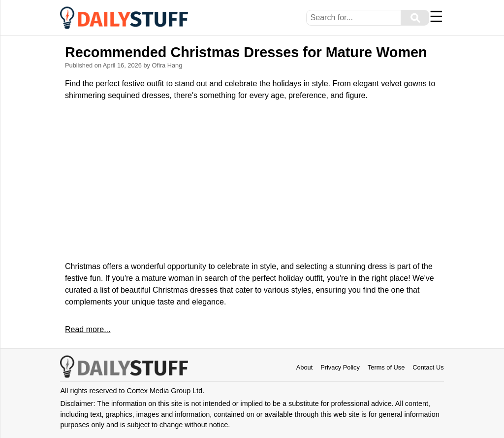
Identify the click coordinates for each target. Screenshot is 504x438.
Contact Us (428, 367)
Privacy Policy (340, 367)
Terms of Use (386, 367)
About (304, 367)
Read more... (88, 329)
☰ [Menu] (436, 17)
